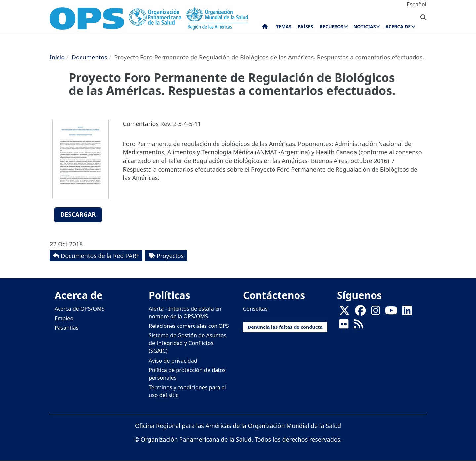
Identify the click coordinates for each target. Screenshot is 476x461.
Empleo (64, 318)
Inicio (57, 57)
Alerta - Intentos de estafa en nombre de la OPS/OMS (185, 312)
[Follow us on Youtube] (391, 312)
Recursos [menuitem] (332, 27)
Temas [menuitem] (284, 27)
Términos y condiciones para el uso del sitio (187, 391)
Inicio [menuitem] (265, 28)
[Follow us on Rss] (358, 326)
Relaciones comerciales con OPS (189, 326)
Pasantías (67, 328)
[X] (344, 312)
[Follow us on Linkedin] (407, 312)
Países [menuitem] (305, 27)
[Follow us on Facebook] (360, 312)
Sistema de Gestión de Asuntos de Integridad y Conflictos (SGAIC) (188, 343)
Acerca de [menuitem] (398, 27)
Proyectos (170, 256)
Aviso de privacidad (173, 361)
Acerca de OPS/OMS (80, 309)
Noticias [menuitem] (364, 27)
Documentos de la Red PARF (100, 256)
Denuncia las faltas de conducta (285, 327)
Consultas (255, 309)
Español (416, 4)
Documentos (90, 57)
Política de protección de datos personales (187, 374)
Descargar (78, 214)
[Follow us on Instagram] (376, 312)
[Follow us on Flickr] (344, 326)
